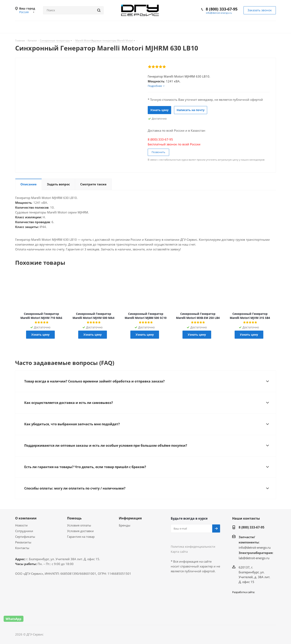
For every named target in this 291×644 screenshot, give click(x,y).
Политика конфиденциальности (193, 547)
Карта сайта (179, 552)
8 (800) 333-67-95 (222, 9)
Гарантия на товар (81, 537)
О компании (26, 518)
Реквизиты (23, 542)
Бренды (125, 525)
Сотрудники (24, 531)
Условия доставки (80, 531)
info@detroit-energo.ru (219, 13)
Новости (21, 525)
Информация (130, 518)
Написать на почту (191, 110)
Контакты (22, 548)
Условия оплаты (79, 525)
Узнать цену (159, 110)
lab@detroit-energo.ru (254, 558)
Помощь (74, 518)
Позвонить (158, 152)
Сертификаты (25, 537)
